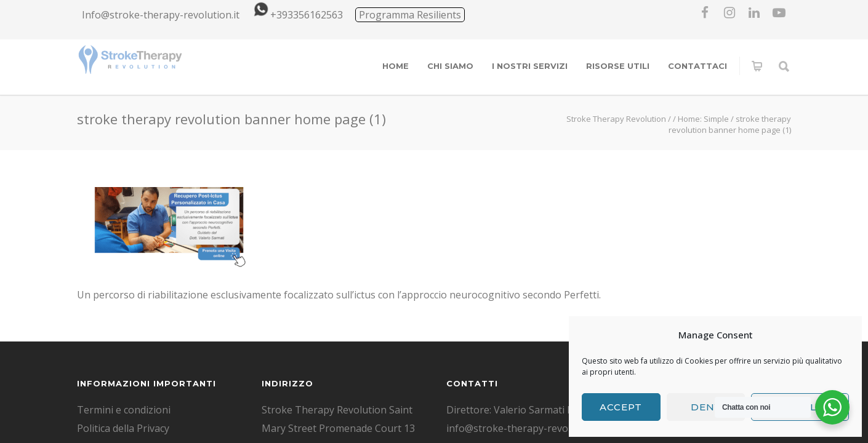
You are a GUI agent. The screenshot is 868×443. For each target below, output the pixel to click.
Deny (706, 407)
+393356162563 (296, 15)
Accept (621, 407)
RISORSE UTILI (618, 66)
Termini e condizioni (124, 410)
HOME (396, 66)
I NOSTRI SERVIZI (530, 66)
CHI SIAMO (450, 66)
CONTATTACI (697, 66)
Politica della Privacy (123, 428)
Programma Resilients (410, 15)
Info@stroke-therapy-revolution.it (161, 15)
